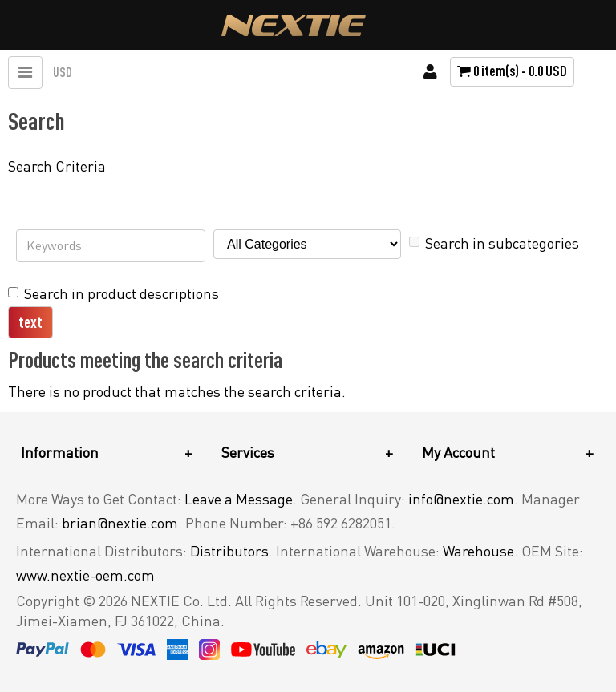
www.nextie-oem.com (85, 575)
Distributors (229, 551)
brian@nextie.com (120, 523)
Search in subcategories (494, 243)
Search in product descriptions (113, 293)
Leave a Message (239, 499)
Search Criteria (57, 166)
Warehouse (478, 551)
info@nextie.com (461, 499)
